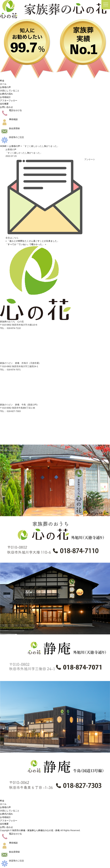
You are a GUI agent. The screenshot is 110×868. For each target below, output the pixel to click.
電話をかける (11, 110)
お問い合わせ (6, 107)
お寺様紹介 (5, 97)
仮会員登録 (10, 128)
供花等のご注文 (12, 137)
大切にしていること (10, 91)
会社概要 (4, 104)
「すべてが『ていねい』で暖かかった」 (25, 244)
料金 (2, 81)
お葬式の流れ (6, 94)
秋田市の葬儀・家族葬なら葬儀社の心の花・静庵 (36, 830)
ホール (3, 84)
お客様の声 (5, 87)
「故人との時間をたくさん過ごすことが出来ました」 (33, 241)
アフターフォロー (9, 101)
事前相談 (9, 119)
